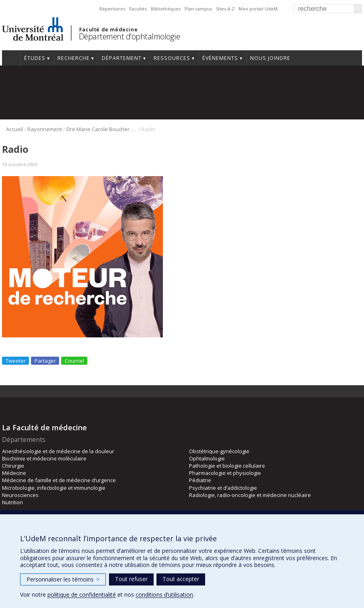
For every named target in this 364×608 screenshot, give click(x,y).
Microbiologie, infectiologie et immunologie (54, 488)
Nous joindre (270, 58)
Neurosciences (20, 495)
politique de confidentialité (82, 595)
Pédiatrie (200, 480)
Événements (220, 58)
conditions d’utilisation (164, 595)
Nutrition (12, 502)
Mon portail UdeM (258, 9)
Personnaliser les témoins (63, 579)
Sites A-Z (225, 9)
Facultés (138, 9)
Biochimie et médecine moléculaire (44, 458)
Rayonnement (45, 129)
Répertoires (112, 9)
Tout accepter (181, 579)
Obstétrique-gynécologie (219, 451)
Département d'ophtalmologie (130, 36)
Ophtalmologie (207, 458)
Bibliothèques (166, 9)
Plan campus (198, 9)
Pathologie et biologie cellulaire (227, 466)
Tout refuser (131, 579)
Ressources (172, 58)
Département (122, 58)
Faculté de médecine (108, 29)
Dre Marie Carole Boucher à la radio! (102, 129)
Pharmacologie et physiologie (225, 473)
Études (35, 58)
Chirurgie (13, 466)
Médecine (14, 473)
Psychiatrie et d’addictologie (223, 488)
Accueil (11, 58)
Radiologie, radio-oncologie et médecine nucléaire (250, 495)
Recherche (74, 58)
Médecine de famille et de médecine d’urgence (59, 480)
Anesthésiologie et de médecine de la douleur (58, 451)
